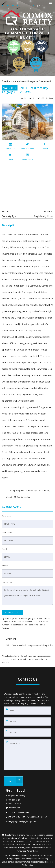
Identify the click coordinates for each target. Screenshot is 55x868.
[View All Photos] (27, 157)
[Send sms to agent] (8, 5)
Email (4, 549)
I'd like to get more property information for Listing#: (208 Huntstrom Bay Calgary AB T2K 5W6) (28, 596)
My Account (39, 5)
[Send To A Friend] (27, 147)
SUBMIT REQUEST (13, 612)
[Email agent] (13, 5)
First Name (7, 516)
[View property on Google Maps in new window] (27, 185)
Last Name (7, 533)
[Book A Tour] (10, 147)
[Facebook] (44, 147)
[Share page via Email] (18, 5)
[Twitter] (10, 157)
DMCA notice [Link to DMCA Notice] (28, 865)
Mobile (5, 566)
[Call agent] (3, 5)
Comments (7, 582)
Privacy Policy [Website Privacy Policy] (32, 851)
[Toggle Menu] (50, 3)
